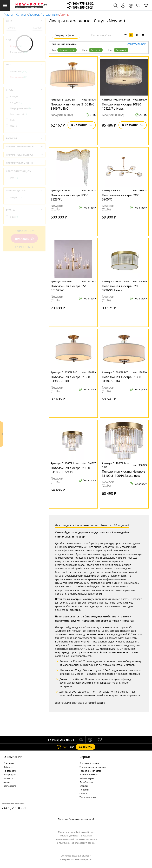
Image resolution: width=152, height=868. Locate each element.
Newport (16, 197)
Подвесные (19, 71)
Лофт (14, 120)
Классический (19, 114)
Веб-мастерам (87, 778)
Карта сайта (10, 786)
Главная (9, 15)
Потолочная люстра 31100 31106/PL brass (70, 470)
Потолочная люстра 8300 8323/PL (70, 197)
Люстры (34, 15)
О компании (13, 757)
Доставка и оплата (89, 763)
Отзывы (84, 786)
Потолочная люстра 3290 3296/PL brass (121, 288)
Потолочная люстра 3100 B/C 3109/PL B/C (72, 106)
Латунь (96, 50)
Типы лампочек (88, 797)
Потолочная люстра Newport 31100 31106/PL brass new (123, 474)
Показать (24, 239)
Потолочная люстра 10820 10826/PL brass (121, 106)
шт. (62, 747)
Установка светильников (93, 767)
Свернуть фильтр (66, 35)
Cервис (85, 757)
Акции (7, 782)
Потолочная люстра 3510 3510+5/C (70, 288)
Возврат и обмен (88, 775)
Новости (84, 790)
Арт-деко (16, 102)
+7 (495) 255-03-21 (80, 7)
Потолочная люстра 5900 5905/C (121, 197)
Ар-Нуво (16, 97)
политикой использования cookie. (77, 843)
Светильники (19, 52)
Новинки (8, 778)
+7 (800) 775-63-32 (80, 4)
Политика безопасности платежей (76, 819)
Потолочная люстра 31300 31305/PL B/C (70, 379)
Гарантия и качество (90, 771)
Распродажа (10, 775)
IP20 (14, 178)
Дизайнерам (86, 782)
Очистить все (137, 44)
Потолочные (49, 15)
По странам (10, 771)
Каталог (21, 15)
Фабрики (8, 767)
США (15, 217)
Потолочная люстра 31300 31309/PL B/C (121, 379)
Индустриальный (20, 108)
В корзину (82, 125)
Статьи (83, 793)
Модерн (16, 126)
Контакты (9, 763)
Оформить (85, 747)
